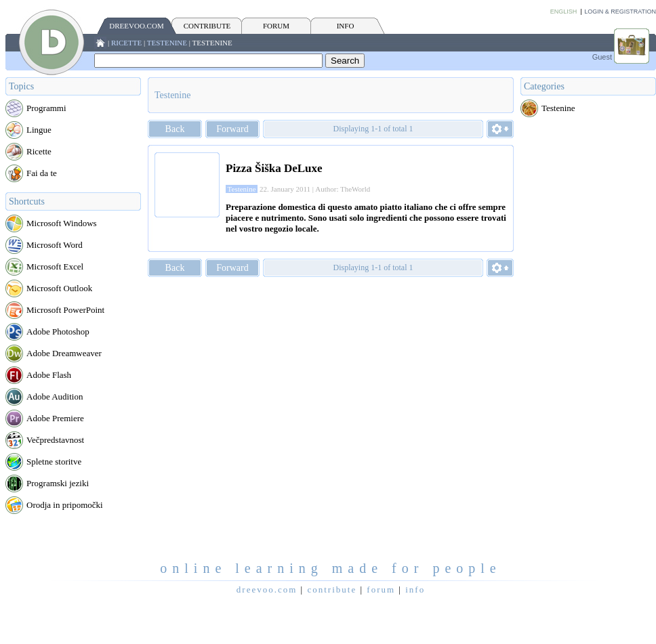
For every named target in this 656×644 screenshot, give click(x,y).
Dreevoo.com (136, 26)
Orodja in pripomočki (65, 505)
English (564, 12)
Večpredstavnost (55, 440)
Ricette (126, 43)
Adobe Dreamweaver (64, 353)
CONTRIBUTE (207, 26)
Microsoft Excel (55, 266)
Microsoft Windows (62, 223)
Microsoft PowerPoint (65, 310)
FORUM (276, 26)
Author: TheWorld (343, 189)
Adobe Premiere (55, 418)
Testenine (167, 43)
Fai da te (42, 173)
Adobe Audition (55, 396)
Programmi (46, 108)
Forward (232, 129)
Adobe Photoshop (58, 331)
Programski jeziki (58, 483)
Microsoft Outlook (59, 288)
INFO (346, 26)
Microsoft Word (55, 245)
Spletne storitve (54, 461)
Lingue (39, 130)
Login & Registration (620, 12)
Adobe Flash (49, 375)
